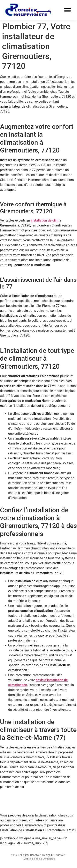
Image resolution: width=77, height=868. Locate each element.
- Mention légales (32, 859)
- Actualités (48, 859)
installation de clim (45, 220)
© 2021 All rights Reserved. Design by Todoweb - (38, 855)
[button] (68, 10)
